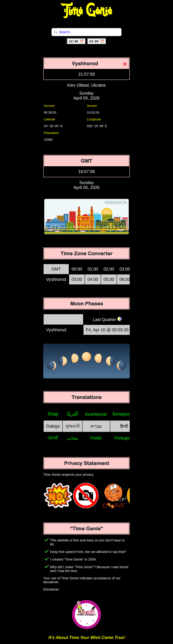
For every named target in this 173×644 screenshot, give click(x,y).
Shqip (53, 414)
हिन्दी (124, 426)
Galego (53, 426)
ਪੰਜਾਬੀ (53, 438)
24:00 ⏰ (97, 41)
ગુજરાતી (72, 426)
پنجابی (72, 438)
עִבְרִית (96, 426)
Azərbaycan (96, 414)
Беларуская (124, 414)
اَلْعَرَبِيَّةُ (72, 414)
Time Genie (87, 11)
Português (124, 438)
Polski (96, 438)
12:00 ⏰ (76, 41)
